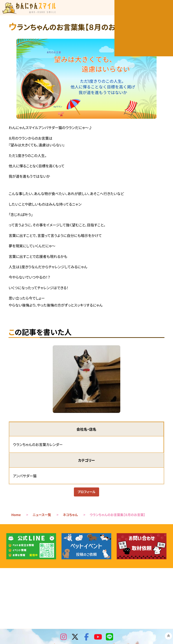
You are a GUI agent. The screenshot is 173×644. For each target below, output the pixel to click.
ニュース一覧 (42, 516)
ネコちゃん (70, 516)
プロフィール (87, 492)
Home (16, 516)
